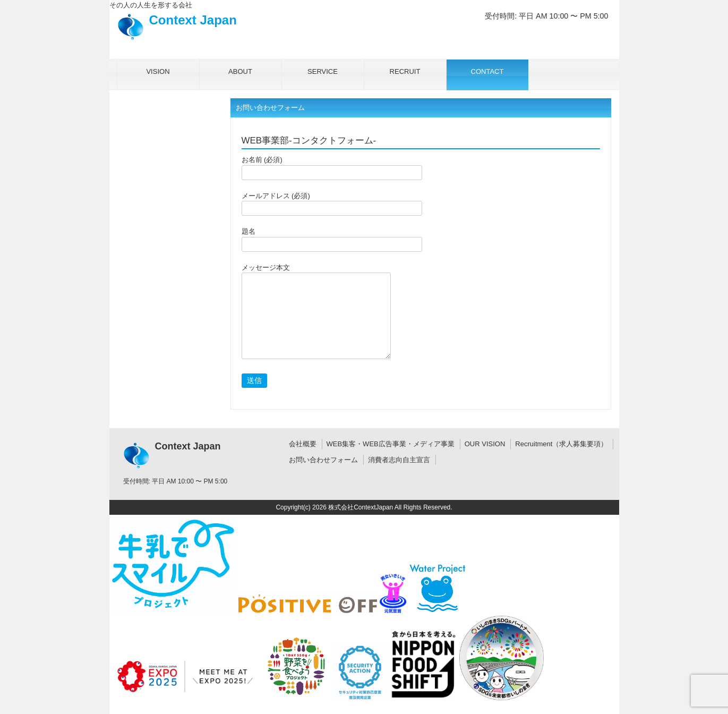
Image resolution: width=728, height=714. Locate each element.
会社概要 (303, 444)
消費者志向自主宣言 (399, 460)
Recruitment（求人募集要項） (561, 444)
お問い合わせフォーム (323, 460)
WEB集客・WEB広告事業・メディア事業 (391, 444)
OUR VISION (485, 444)
